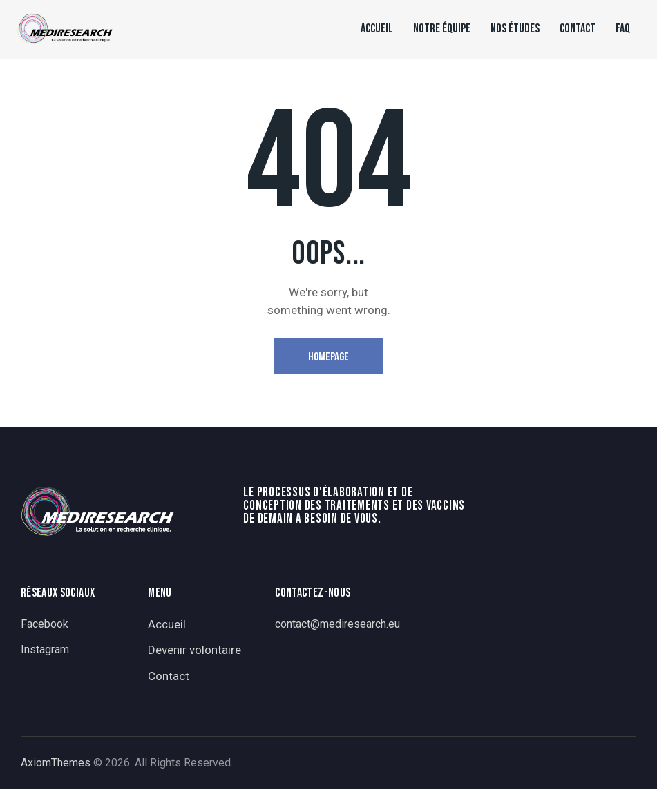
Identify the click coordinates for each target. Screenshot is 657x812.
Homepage (328, 357)
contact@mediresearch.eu (337, 624)
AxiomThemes (56, 763)
